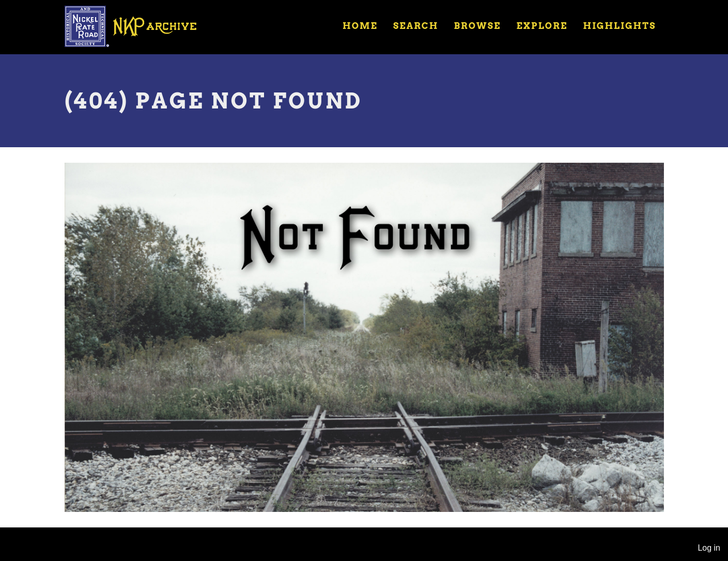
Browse (477, 26)
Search (416, 26)
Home (360, 26)
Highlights (619, 26)
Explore (542, 26)
